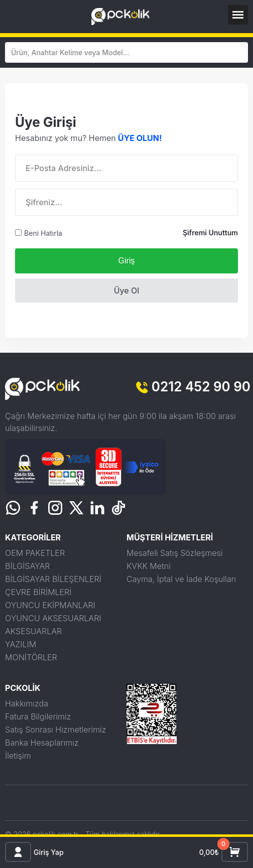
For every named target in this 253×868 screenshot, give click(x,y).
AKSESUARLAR (33, 631)
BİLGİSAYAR (27, 566)
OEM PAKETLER (35, 553)
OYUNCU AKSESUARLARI (53, 618)
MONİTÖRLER (31, 657)
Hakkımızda (27, 703)
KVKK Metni (149, 566)
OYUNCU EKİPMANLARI (50, 605)
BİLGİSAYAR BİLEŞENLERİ (53, 579)
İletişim (18, 756)
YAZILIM (21, 644)
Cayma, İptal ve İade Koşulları (181, 579)
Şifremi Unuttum (210, 233)
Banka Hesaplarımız (42, 743)
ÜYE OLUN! (140, 138)
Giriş (127, 261)
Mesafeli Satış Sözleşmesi (175, 553)
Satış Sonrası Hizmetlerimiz (55, 730)
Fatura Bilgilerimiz (38, 716)
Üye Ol (127, 291)
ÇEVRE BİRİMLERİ (38, 592)
